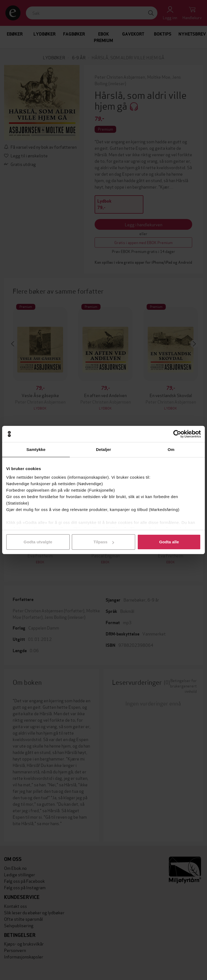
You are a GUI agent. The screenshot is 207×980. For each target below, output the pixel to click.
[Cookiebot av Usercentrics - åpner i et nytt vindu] (177, 434)
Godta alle (169, 542)
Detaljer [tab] (103, 449)
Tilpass (104, 542)
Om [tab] (171, 449)
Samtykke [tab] (36, 449)
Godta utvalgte (38, 542)
